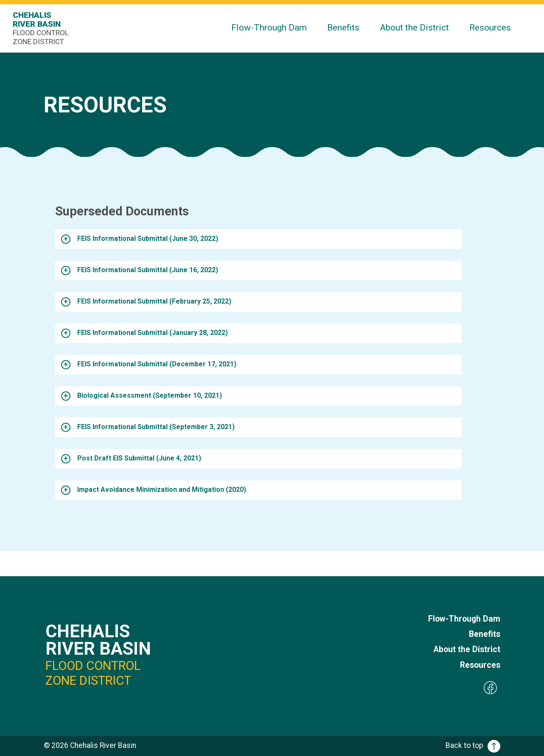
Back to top (473, 745)
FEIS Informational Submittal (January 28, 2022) (153, 333)
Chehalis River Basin (42, 28)
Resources (490, 27)
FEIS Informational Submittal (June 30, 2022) (148, 239)
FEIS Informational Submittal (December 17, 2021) (157, 364)
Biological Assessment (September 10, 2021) (150, 395)
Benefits (343, 27)
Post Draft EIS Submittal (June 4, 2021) (139, 458)
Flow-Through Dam (269, 27)
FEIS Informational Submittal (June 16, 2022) (148, 270)
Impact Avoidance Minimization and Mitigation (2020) (162, 490)
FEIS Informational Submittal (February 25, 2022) (154, 301)
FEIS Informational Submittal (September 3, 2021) (156, 427)
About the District (414, 27)
